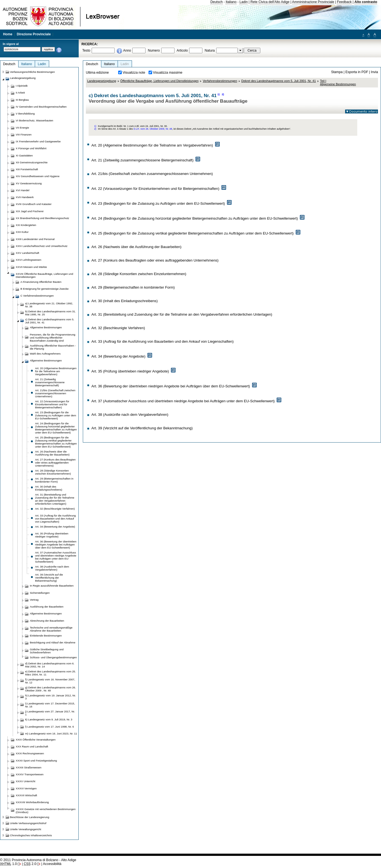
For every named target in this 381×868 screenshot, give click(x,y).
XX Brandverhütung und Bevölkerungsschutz (42, 218)
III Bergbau (22, 100)
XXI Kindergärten (26, 225)
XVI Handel (23, 190)
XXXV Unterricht (26, 781)
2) (223, 94)
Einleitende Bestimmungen (46, 636)
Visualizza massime (168, 73)
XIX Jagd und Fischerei (30, 211)
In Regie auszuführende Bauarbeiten (52, 586)
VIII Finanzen (24, 135)
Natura (210, 50)
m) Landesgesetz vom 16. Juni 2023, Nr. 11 (51, 733)
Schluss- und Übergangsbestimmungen (53, 657)
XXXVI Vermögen (26, 788)
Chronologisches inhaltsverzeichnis (31, 835)
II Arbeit (20, 93)
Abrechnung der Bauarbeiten (47, 621)
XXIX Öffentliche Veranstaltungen (36, 740)
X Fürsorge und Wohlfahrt (31, 148)
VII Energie (22, 128)
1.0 (8, 864)
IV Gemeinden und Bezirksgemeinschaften (41, 107)
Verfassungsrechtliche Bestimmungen (32, 72)
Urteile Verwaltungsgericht (26, 829)
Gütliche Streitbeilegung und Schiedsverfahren (47, 651)
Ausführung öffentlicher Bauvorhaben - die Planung (53, 347)
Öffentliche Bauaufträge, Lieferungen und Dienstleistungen (160, 81)
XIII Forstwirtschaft (27, 169)
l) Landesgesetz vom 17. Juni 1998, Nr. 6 (50, 727)
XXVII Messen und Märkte (31, 267)
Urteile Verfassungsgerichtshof (28, 823)
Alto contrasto (366, 2)
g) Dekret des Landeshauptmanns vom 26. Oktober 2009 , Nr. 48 (51, 689)
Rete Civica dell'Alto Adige (270, 2)
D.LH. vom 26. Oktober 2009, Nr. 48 (153, 129)
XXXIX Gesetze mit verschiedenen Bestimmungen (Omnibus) (46, 811)
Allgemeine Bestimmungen (46, 327)
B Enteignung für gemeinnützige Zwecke (45, 289)
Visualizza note (134, 73)
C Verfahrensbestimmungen (37, 296)
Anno (127, 50)
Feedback (344, 2)
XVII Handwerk (25, 197)
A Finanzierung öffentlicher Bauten (41, 282)
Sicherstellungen (40, 593)
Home (8, 34)
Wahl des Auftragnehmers (45, 354)
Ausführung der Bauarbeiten (47, 607)
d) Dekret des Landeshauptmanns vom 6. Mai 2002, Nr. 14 (50, 665)
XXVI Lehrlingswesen (28, 260)
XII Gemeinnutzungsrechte (32, 162)
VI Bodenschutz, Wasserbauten (35, 120)
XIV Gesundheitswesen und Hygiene (38, 176)
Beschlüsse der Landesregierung (30, 817)
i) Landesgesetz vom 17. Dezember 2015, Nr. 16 (50, 705)
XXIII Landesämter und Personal (35, 239)
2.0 (30, 864)
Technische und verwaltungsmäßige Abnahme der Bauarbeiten (51, 629)
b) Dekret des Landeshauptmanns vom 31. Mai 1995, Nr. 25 (51, 313)
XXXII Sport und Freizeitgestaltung (36, 761)
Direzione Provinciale (34, 34)
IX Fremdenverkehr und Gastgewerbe (38, 141)
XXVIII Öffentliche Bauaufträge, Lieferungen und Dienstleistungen (44, 275)
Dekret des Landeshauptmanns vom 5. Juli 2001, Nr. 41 (279, 81)
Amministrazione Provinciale (313, 2)
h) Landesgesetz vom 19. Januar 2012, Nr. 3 (51, 697)
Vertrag (34, 600)
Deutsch (217, 2)
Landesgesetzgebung (102, 81)
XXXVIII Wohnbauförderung (32, 802)
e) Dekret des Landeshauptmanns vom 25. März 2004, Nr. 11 (51, 673)
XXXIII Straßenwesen (29, 767)
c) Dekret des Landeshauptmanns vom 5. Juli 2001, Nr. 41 (50, 321)
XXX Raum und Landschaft (32, 746)
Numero (154, 50)
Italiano (231, 2)
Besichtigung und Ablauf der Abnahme (53, 642)
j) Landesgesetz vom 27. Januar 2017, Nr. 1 (50, 713)
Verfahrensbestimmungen (220, 81)
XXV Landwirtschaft (27, 253)
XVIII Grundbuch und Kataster (34, 204)
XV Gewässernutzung (29, 183)
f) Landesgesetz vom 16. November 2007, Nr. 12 (50, 681)
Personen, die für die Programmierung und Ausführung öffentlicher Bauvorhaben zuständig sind (53, 338)
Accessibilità (52, 864)
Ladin (244, 2)
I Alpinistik (22, 86)
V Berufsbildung (25, 114)
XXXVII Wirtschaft (26, 795)
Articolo (182, 50)
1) (218, 94)
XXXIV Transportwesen (30, 774)
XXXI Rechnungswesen (30, 753)
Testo (86, 50)
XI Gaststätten (24, 155)
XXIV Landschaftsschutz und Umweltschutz (42, 246)
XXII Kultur (22, 232)
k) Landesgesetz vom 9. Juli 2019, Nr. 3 (49, 719)
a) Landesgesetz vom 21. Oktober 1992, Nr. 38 (49, 305)
